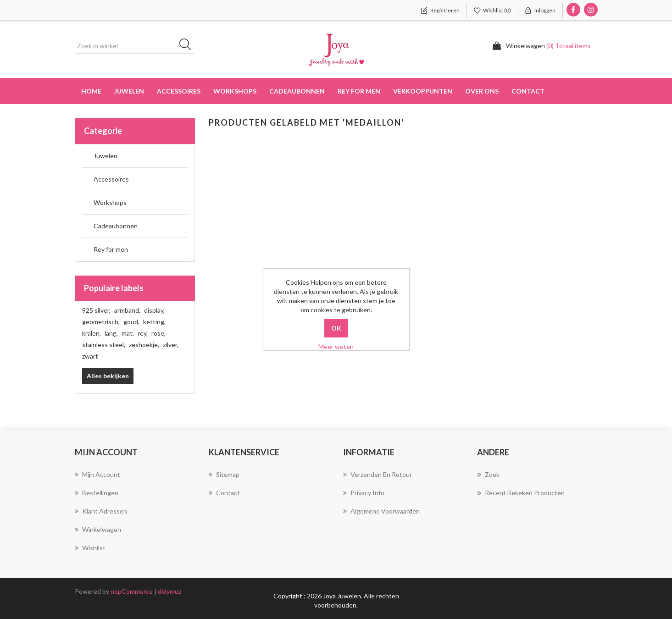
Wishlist (90, 548)
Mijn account (97, 474)
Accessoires (111, 179)
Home (91, 91)
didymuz (169, 591)
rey (143, 333)
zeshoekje (144, 345)
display (154, 310)
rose (158, 333)
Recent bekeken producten (521, 493)
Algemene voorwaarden (381, 511)
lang (111, 333)
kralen (92, 333)
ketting (154, 322)
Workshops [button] (235, 91)
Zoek (488, 475)
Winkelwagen (98, 529)
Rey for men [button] (359, 91)
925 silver (96, 310)
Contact (528, 91)
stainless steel (104, 345)
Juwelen (106, 156)
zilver (171, 345)
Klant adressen (101, 511)
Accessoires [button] (179, 91)
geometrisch (101, 322)
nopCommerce (132, 591)
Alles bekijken (108, 376)
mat (128, 333)
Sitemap (224, 474)
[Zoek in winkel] (134, 46)
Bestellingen (97, 493)
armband (127, 310)
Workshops (110, 202)
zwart (90, 356)
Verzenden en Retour (378, 474)
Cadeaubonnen (297, 91)
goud (131, 322)
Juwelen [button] (129, 91)
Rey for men (111, 249)
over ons (482, 91)
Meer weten (336, 346)
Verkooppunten (423, 91)
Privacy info (364, 493)
